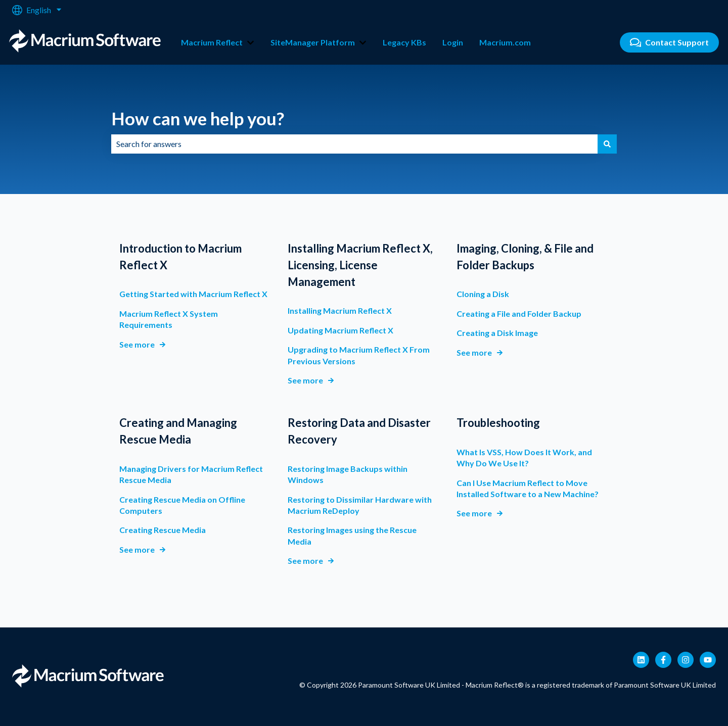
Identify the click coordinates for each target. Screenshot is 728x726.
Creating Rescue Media (163, 530)
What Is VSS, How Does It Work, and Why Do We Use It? (524, 457)
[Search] (607, 144)
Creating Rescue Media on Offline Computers (182, 505)
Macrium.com (505, 42)
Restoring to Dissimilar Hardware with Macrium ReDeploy (360, 505)
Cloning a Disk (483, 294)
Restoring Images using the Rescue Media (352, 536)
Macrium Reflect (212, 42)
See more (137, 344)
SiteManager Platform (313, 42)
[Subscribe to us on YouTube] (708, 660)
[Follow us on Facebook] (663, 660)
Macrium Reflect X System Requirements (169, 319)
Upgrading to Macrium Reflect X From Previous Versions (359, 355)
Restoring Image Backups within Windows (348, 474)
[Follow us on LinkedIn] (641, 660)
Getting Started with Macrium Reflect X (193, 294)
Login (453, 42)
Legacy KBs (404, 42)
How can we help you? (198, 118)
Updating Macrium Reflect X (340, 330)
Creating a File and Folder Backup (519, 313)
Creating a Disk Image (497, 333)
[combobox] (354, 144)
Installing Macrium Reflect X (340, 311)
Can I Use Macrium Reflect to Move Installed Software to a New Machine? (528, 488)
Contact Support (670, 42)
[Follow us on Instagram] (686, 660)
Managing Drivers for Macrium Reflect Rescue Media (191, 474)
